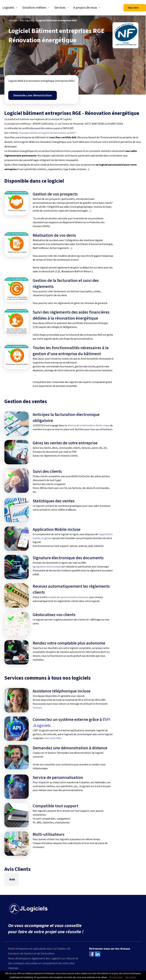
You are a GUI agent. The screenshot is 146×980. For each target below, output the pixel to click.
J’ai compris (130, 977)
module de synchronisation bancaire (68, 597)
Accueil (13, 20)
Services (60, 8)
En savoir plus (116, 977)
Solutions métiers (34, 8)
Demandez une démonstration (33, 95)
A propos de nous (85, 8)
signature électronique (48, 567)
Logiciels (8, 8)
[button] (4, 889)
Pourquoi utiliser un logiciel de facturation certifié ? (48, 133)
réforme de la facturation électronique (88, 426)
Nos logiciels (27, 20)
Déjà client (133, 8)
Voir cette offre (53, 738)
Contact (37, 708)
